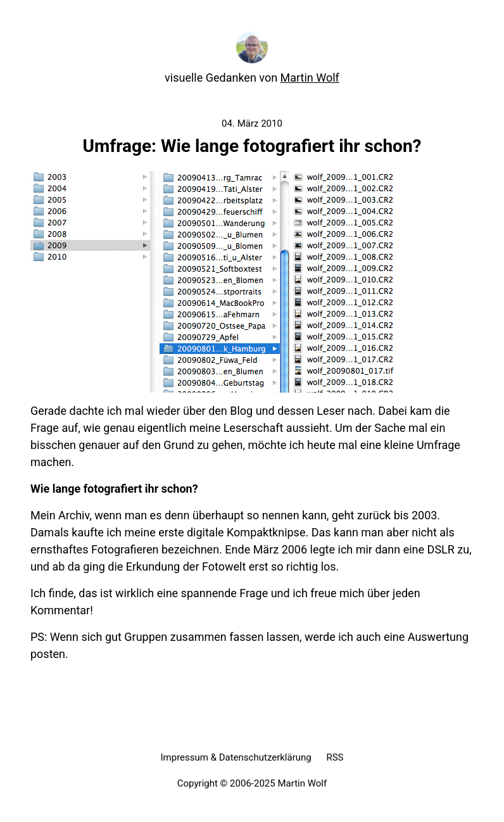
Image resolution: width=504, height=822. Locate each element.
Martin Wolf (310, 78)
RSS (335, 757)
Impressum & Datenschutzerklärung (236, 757)
